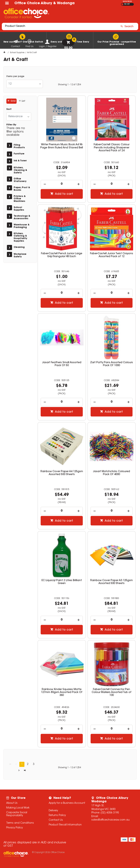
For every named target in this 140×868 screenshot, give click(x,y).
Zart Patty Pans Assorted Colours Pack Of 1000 (112, 364)
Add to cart (64, 194)
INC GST (127, 4)
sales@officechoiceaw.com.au (110, 820)
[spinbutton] (62, 184)
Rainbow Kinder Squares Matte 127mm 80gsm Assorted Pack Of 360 (62, 692)
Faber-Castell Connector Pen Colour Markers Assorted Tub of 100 (112, 692)
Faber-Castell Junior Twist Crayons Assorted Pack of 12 (112, 255)
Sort (9, 109)
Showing (69, 85)
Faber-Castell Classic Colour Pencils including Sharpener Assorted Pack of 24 (112, 148)
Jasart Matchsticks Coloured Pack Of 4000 (111, 473)
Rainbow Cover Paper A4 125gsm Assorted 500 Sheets (62, 473)
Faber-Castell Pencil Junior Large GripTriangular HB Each (62, 255)
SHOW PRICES (127, 2)
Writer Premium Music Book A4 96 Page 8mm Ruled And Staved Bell (62, 146)
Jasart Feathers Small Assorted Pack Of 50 (62, 364)
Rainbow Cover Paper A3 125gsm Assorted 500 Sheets (111, 582)
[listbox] (25, 84)
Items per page (15, 76)
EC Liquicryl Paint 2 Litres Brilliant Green (62, 582)
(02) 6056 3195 (110, 813)
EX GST (122, 4)
